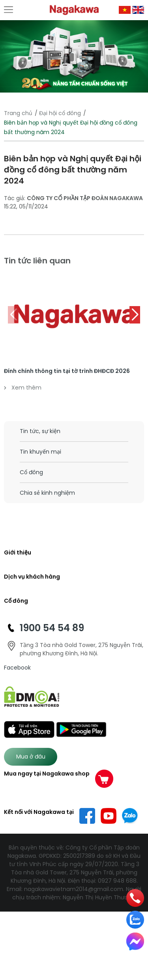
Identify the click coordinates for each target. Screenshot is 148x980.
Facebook (17, 668)
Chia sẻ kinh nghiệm (47, 493)
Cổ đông (31, 472)
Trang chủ (18, 113)
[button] (135, 315)
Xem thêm (23, 388)
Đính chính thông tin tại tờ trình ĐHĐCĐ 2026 (67, 371)
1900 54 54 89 (52, 628)
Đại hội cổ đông (60, 113)
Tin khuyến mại (40, 452)
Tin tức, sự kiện (40, 431)
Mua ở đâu (31, 757)
